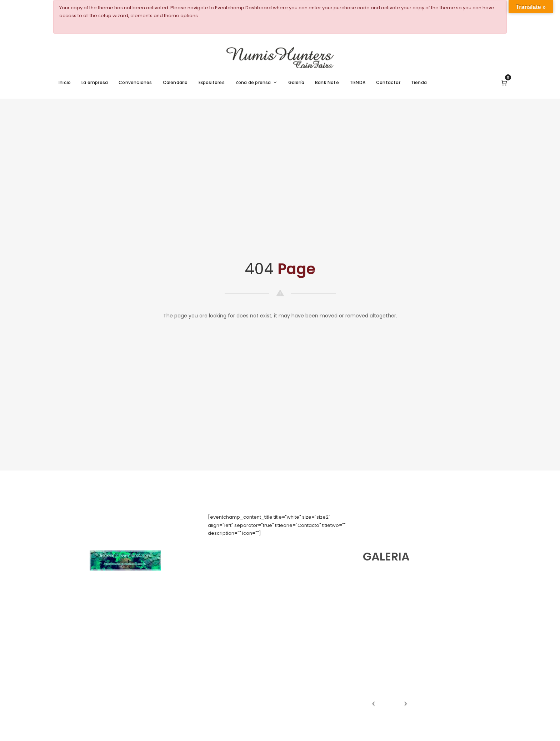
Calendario (175, 82)
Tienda (419, 82)
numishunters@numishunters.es (245, 549)
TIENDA (357, 82)
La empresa (95, 82)
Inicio (65, 82)
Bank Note (327, 82)
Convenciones (135, 82)
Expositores (212, 82)
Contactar (388, 82)
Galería (296, 82)
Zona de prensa (256, 82)
